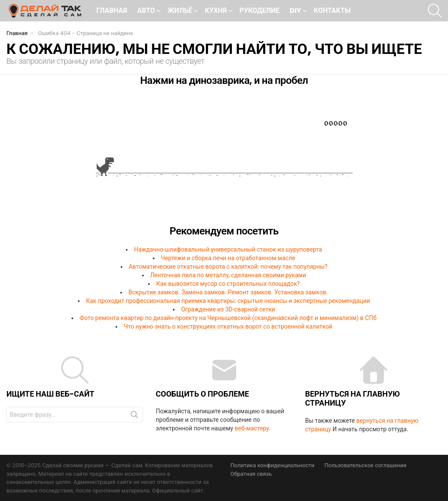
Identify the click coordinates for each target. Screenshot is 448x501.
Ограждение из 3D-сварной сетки (228, 309)
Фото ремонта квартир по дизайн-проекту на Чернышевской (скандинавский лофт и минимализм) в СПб (228, 318)
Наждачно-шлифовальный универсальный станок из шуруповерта (228, 249)
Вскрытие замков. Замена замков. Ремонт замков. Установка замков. (228, 292)
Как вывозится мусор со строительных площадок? (228, 284)
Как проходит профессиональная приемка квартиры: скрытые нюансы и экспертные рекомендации (228, 301)
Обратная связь (251, 474)
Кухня (216, 11)
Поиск (134, 416)
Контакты (332, 10)
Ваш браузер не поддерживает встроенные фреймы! (224, 159)
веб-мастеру (252, 428)
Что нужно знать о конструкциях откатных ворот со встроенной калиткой (228, 326)
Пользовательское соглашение (365, 465)
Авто (146, 11)
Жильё (180, 11)
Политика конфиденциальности (273, 465)
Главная (112, 10)
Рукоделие (260, 10)
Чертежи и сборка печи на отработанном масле (228, 258)
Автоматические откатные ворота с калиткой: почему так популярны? (228, 267)
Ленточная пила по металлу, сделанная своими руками (228, 275)
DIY (295, 11)
